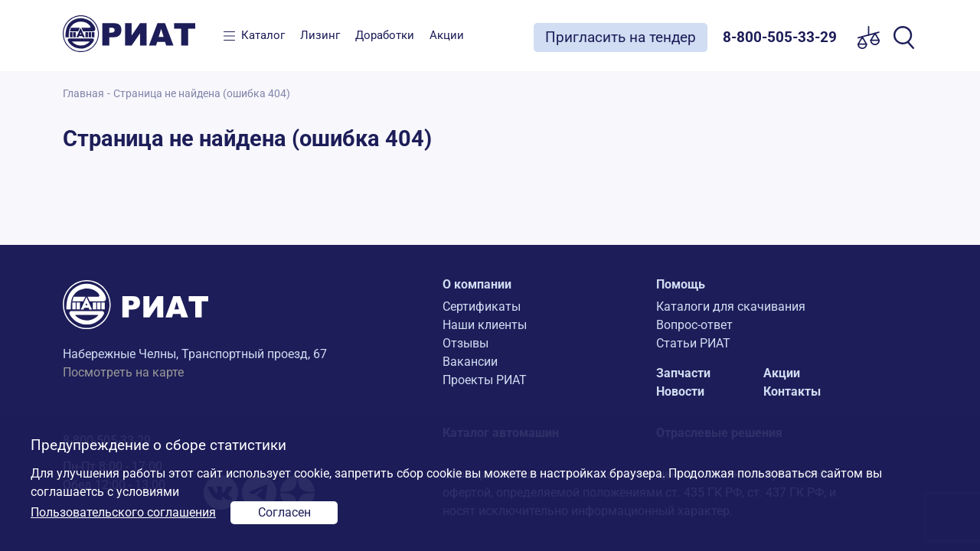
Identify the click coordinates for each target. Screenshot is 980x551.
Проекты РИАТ (485, 380)
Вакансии (470, 362)
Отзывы (465, 343)
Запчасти (683, 373)
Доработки (385, 35)
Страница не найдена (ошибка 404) (202, 94)
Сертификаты (482, 306)
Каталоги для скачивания (731, 306)
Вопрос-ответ (694, 325)
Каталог (263, 35)
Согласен (284, 512)
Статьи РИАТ (693, 343)
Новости (680, 391)
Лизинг (320, 35)
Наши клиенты (485, 325)
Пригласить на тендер (621, 37)
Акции (447, 35)
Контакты (792, 391)
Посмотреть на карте (123, 372)
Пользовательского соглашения (123, 512)
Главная (83, 94)
